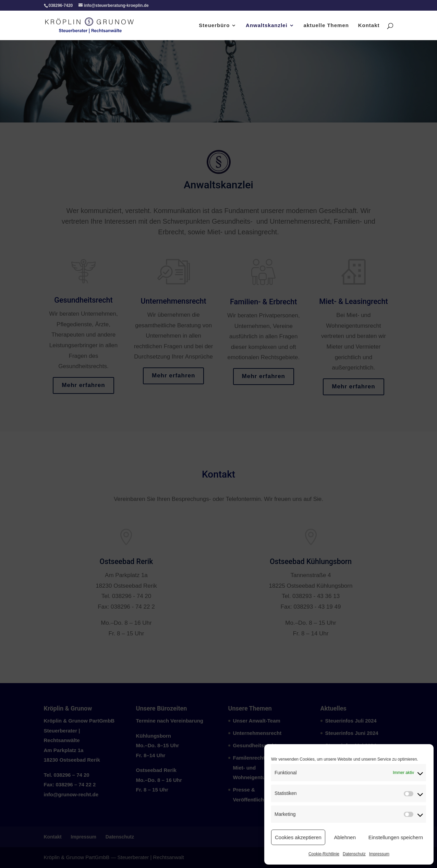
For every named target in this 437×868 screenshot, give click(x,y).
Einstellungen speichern (396, 837)
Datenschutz (354, 854)
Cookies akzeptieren (298, 837)
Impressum (379, 854)
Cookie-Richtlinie (324, 854)
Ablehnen (345, 837)
